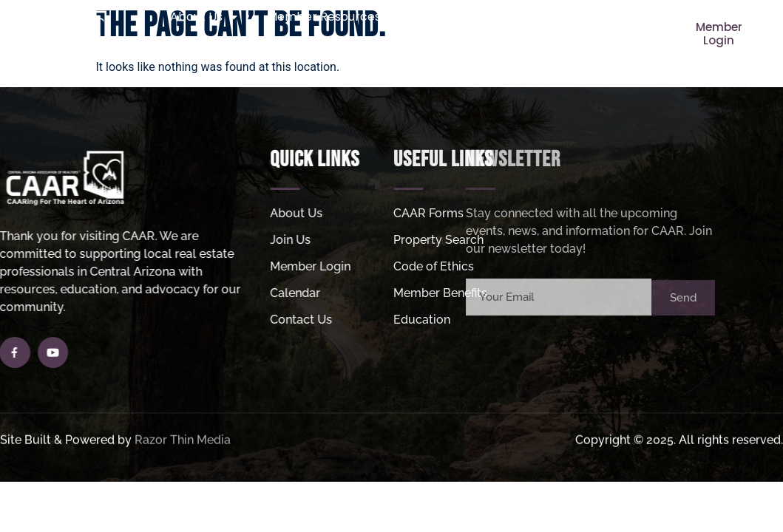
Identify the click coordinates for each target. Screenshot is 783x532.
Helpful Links (347, 51)
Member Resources (331, 17)
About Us (204, 17)
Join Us (453, 17)
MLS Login (447, 51)
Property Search (559, 17)
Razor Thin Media (183, 443)
